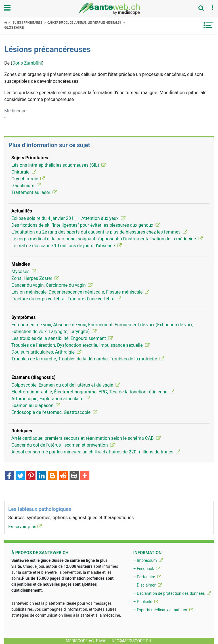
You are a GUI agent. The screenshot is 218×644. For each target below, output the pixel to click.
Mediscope (15, 111)
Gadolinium (26, 186)
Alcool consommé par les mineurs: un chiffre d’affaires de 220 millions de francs (96, 452)
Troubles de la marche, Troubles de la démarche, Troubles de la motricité (88, 359)
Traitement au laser (34, 192)
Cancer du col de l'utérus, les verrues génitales (84, 23)
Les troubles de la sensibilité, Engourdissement (62, 338)
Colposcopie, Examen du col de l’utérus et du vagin (66, 385)
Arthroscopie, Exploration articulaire (51, 399)
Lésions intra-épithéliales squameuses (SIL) (59, 165)
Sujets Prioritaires (28, 23)
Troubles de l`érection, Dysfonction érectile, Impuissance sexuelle (80, 345)
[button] (212, 8)
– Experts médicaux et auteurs (163, 610)
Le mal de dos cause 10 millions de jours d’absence (67, 246)
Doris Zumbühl (27, 63)
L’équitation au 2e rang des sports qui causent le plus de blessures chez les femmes (99, 232)
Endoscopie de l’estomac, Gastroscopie (54, 412)
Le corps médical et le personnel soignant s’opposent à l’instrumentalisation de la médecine (107, 239)
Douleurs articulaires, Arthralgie (46, 352)
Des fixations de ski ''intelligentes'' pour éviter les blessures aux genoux (86, 225)
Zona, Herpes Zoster (35, 278)
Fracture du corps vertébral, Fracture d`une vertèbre (66, 299)
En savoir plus (25, 527)
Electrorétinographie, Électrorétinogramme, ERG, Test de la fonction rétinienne (93, 392)
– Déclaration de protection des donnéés (172, 593)
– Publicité (146, 602)
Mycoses (24, 272)
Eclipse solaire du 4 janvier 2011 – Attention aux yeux (68, 218)
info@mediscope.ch (131, 641)
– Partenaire (147, 577)
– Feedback (146, 569)
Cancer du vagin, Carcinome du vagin (52, 285)
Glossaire (14, 27)
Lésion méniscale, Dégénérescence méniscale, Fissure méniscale (80, 292)
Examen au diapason (36, 405)
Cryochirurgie (28, 179)
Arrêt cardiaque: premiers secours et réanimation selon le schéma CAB (86, 438)
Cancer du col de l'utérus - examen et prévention (63, 445)
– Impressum (148, 560)
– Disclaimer (147, 585)
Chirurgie (24, 172)
